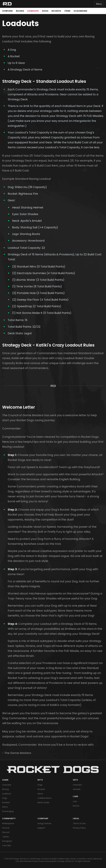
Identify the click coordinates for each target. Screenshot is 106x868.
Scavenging (81, 11)
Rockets (56, 11)
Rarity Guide (43, 802)
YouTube (7, 846)
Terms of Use (79, 823)
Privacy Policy (79, 828)
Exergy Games (44, 823)
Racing (20, 11)
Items (67, 11)
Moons (76, 806)
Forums (6, 828)
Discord (6, 832)
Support (41, 828)
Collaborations (45, 798)
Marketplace (8, 823)
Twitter (6, 837)
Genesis (77, 789)
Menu (99, 4)
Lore (75, 801)
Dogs (45, 11)
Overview (7, 11)
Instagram (7, 841)
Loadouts (33, 11)
